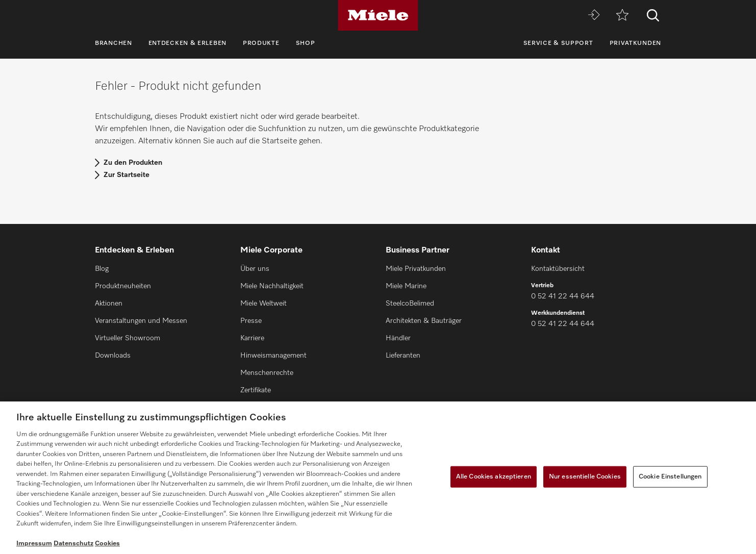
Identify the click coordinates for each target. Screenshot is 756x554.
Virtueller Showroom (128, 338)
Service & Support (558, 43)
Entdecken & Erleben (187, 43)
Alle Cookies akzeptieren (494, 477)
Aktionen (109, 304)
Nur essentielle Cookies (585, 477)
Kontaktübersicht (558, 269)
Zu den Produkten (133, 163)
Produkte (261, 43)
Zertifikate (256, 390)
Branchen (114, 43)
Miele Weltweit (263, 304)
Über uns (255, 269)
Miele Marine (406, 286)
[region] (378, 478)
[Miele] (378, 15)
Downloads (113, 356)
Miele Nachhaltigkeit (272, 286)
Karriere (252, 338)
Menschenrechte (267, 373)
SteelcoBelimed (410, 304)
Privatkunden (635, 43)
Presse (251, 321)
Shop (306, 43)
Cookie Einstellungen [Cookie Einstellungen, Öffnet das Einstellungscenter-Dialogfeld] (670, 477)
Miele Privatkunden (416, 269)
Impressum (34, 544)
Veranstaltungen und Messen (141, 321)
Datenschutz (73, 544)
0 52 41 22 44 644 (563, 296)
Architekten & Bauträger (424, 321)
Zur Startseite (127, 175)
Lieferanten (403, 356)
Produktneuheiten (123, 286)
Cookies (107, 544)
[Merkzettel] (622, 16)
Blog (102, 269)
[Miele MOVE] (594, 16)
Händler (398, 338)
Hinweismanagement (273, 356)
